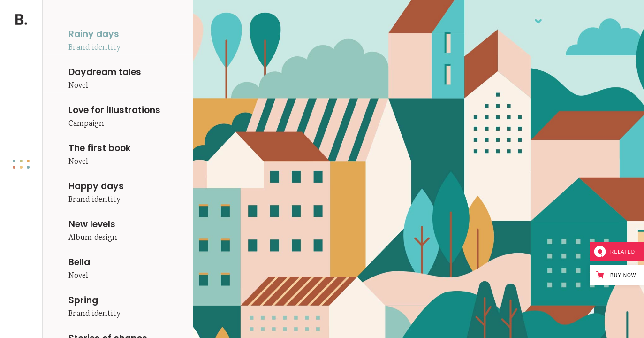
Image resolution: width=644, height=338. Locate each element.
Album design (93, 238)
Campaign (86, 124)
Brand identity (94, 48)
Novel (78, 86)
